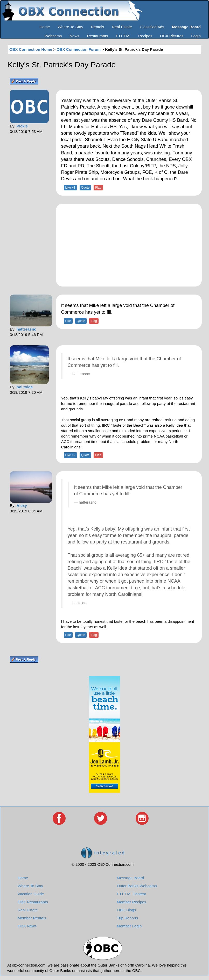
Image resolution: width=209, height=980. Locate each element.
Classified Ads (152, 27)
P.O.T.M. (123, 36)
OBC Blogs (127, 910)
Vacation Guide (31, 894)
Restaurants (98, 36)
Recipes (145, 36)
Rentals (98, 27)
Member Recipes (132, 902)
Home (45, 27)
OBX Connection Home (31, 49)
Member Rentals (32, 918)
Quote (85, 188)
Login (196, 36)
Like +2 (70, 455)
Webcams (53, 36)
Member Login (129, 926)
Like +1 (70, 188)
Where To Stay (70, 27)
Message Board (131, 878)
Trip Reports (128, 918)
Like (68, 321)
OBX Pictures (172, 36)
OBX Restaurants (33, 902)
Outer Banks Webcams (137, 886)
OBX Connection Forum (79, 49)
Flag (98, 188)
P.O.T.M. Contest (131, 894)
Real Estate (122, 27)
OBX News (27, 926)
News (74, 36)
